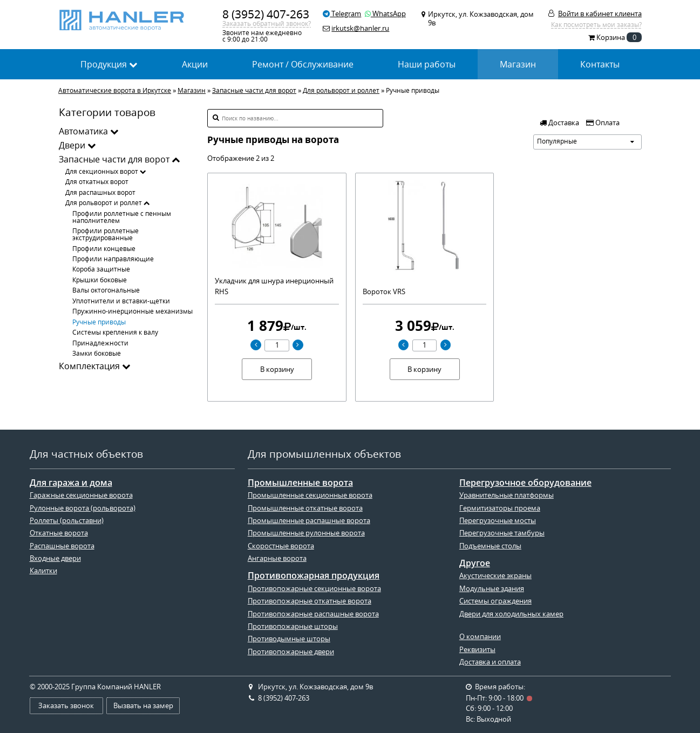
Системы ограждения (495, 601)
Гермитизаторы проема (500, 508)
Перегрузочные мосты (498, 520)
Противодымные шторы (289, 639)
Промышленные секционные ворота (310, 495)
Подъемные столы (490, 546)
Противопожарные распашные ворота (313, 614)
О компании (480, 636)
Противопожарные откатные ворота (310, 601)
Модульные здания (492, 588)
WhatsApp (385, 13)
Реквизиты (477, 649)
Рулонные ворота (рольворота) (83, 508)
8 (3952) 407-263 (266, 14)
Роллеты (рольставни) (67, 520)
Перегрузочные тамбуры (502, 533)
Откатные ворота (59, 533)
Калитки (43, 571)
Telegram (342, 13)
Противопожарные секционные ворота (314, 588)
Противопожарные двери (291, 651)
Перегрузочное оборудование (525, 483)
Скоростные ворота (281, 546)
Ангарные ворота (277, 558)
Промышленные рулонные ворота (306, 533)
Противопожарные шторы (293, 626)
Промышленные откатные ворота (305, 508)
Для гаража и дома (71, 483)
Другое (475, 563)
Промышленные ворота (300, 483)
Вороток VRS (384, 291)
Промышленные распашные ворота (309, 520)
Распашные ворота (62, 546)
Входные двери (55, 558)
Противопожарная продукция (314, 576)
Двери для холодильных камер (511, 614)
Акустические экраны (495, 575)
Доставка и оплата (490, 662)
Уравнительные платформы (507, 495)
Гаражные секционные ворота (81, 495)
